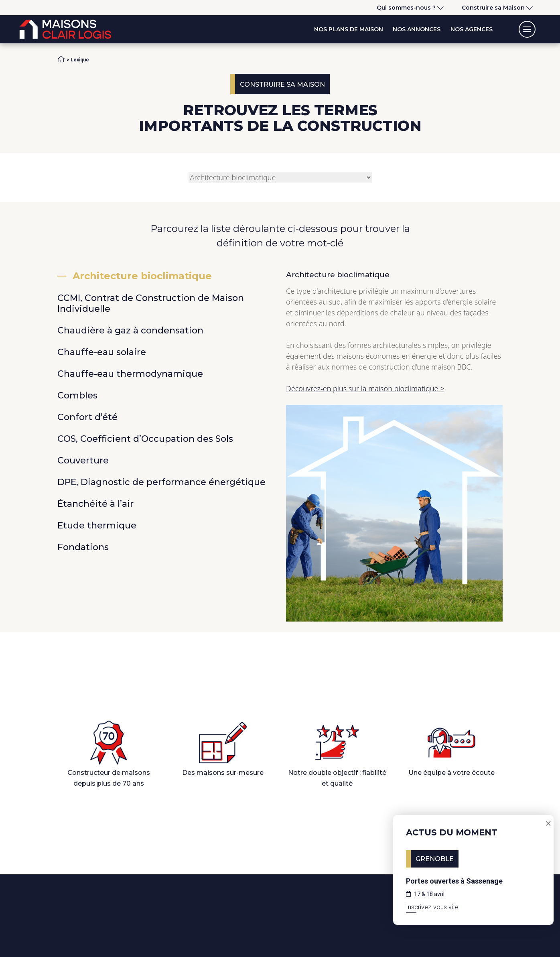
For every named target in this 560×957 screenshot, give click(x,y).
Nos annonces (417, 29)
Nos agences (472, 29)
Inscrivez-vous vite (432, 907)
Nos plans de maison (349, 29)
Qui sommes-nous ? (406, 8)
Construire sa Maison (493, 8)
